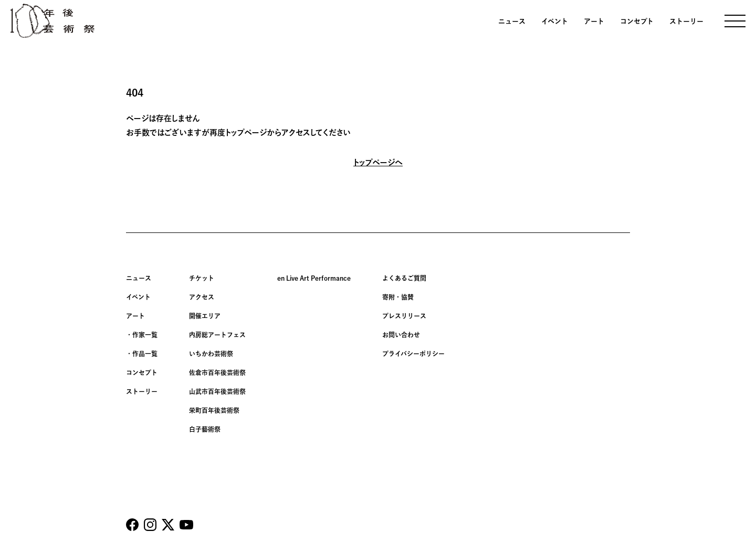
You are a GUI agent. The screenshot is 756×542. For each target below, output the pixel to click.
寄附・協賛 (398, 297)
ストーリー (686, 21)
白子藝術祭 (205, 429)
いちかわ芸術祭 (211, 354)
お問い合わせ (401, 335)
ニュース (512, 21)
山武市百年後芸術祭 (217, 391)
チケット (202, 278)
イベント (555, 21)
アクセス (202, 297)
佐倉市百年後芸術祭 (217, 373)
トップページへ (378, 162)
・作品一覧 (142, 354)
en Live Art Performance (314, 278)
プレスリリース (404, 316)
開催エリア (205, 316)
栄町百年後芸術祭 (214, 410)
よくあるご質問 (404, 278)
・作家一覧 (142, 335)
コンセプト (637, 21)
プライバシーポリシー (413, 354)
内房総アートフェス (217, 335)
